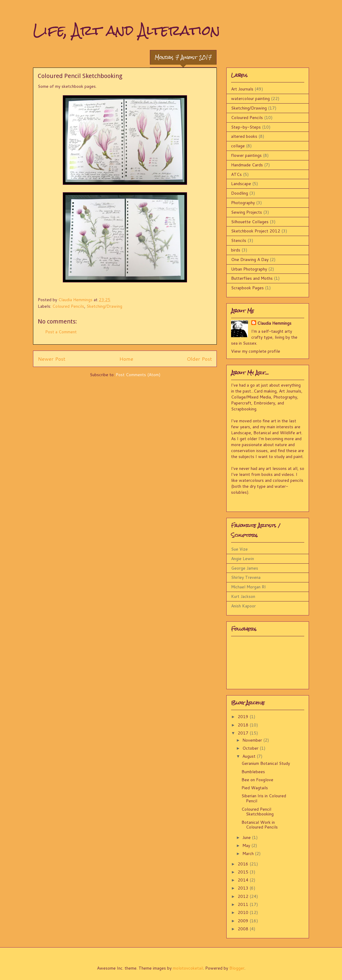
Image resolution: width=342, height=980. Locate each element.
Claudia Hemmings (274, 323)
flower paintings (246, 155)
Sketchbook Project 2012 (256, 231)
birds (236, 250)
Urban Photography (249, 269)
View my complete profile (256, 351)
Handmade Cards (247, 165)
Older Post (199, 359)
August (250, 756)
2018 (244, 725)
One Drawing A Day (250, 260)
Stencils (239, 240)
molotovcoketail (188, 968)
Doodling (240, 193)
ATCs (236, 174)
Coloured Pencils (68, 306)
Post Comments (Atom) (138, 375)
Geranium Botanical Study (266, 763)
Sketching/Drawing (104, 306)
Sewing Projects (247, 212)
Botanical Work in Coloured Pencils (260, 825)
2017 (244, 733)
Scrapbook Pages (247, 288)
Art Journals (242, 89)
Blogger (237, 968)
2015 (244, 872)
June (247, 837)
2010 (244, 912)
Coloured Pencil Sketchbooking (258, 812)
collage (238, 146)
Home (126, 359)
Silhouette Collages (250, 222)
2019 (244, 717)
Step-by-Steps (246, 127)
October (251, 748)
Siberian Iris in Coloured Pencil (264, 798)
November (253, 740)
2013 (244, 888)
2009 (244, 921)
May (247, 845)
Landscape (241, 184)
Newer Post (52, 359)
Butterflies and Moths (252, 278)
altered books (244, 136)
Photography (243, 203)
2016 (244, 864)
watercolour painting (250, 99)
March (249, 854)
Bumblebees (253, 772)
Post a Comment (61, 332)
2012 (244, 896)
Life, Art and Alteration (127, 30)
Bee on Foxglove (257, 780)
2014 (244, 880)
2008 (244, 929)
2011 (244, 904)
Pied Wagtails (255, 788)
